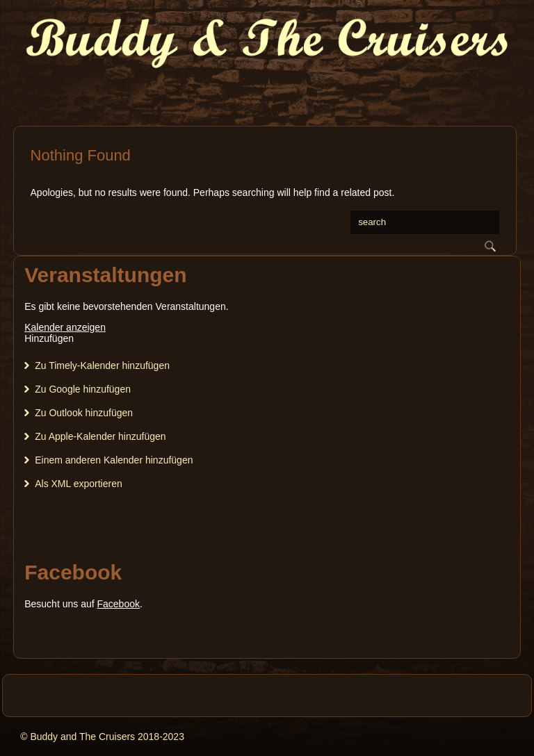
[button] (49, 338)
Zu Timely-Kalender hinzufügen (102, 365)
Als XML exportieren (79, 484)
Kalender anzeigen (65, 327)
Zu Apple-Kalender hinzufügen (100, 436)
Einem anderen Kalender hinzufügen (114, 460)
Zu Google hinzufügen (83, 389)
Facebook (118, 604)
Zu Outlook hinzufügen (84, 413)
